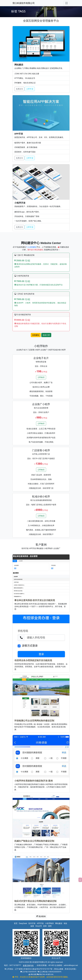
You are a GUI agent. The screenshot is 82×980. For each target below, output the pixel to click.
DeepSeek (23, 923)
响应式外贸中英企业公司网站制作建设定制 (35, 901)
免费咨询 (19, 89)
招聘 (50, 926)
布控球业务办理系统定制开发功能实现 (33, 660)
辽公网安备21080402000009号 (50, 972)
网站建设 (59, 923)
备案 (32, 926)
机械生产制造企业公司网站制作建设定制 (34, 841)
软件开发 (32, 923)
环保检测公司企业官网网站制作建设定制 (34, 721)
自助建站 (36, 335)
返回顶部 (80, 880)
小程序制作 (49, 923)
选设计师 (46, 335)
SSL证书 (39, 926)
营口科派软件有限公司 (24, 3)
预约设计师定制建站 (35, 250)
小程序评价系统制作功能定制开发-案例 (34, 781)
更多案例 (41, 916)
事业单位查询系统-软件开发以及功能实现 (35, 600)
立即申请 (30, 89)
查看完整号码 (28, 965)
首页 (16, 923)
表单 (45, 926)
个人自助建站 (31, 247)
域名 (65, 923)
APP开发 (40, 923)
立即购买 (41, 377)
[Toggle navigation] (67, 3)
